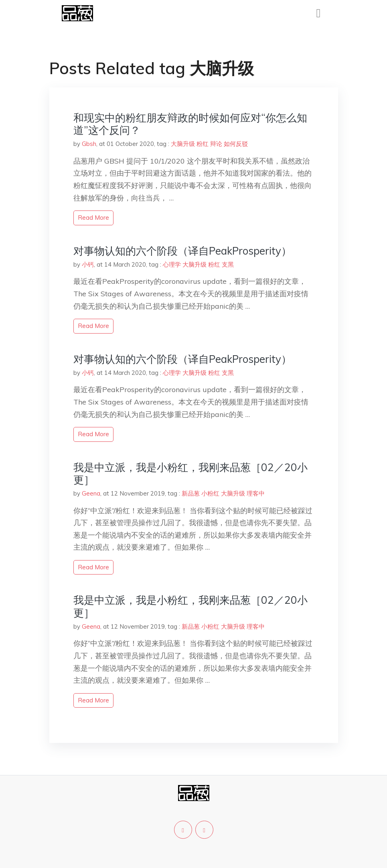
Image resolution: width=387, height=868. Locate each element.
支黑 (228, 264)
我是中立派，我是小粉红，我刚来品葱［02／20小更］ (190, 473)
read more (93, 218)
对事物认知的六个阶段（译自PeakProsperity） (182, 251)
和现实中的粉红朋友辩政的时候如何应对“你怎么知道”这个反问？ (190, 124)
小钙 (88, 264)
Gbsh (89, 144)
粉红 (203, 144)
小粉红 (210, 493)
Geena (91, 493)
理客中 (256, 493)
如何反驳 (236, 144)
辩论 (216, 144)
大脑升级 (183, 144)
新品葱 (191, 493)
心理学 (172, 264)
